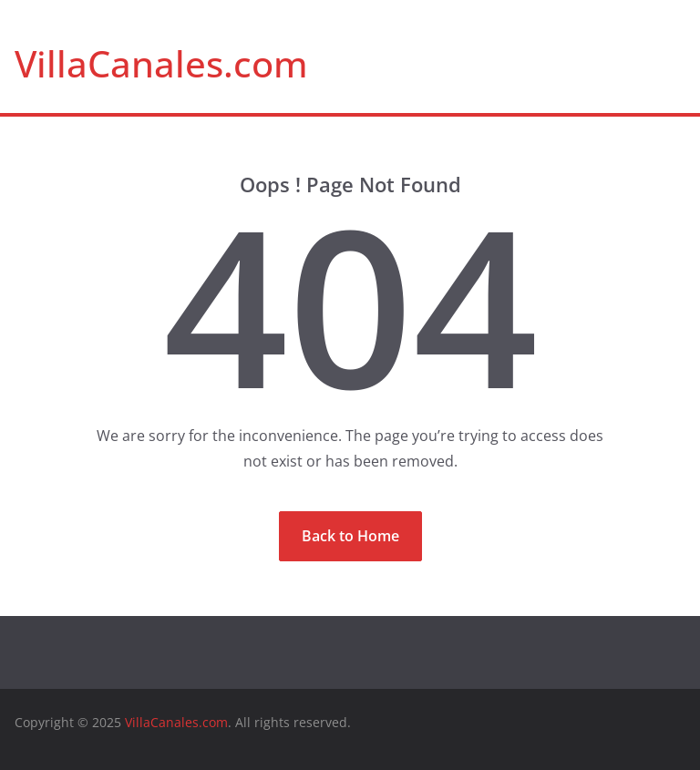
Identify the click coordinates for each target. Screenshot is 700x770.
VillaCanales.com (161, 63)
